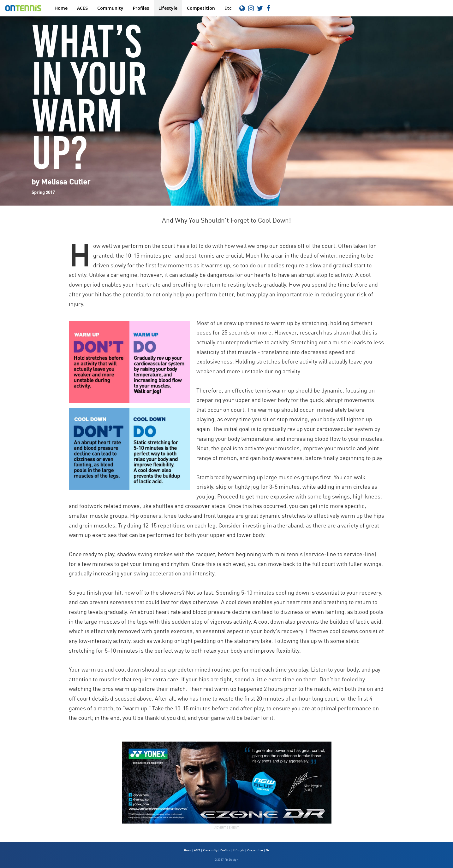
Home (61, 8)
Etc (228, 8)
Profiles (141, 8)
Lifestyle (168, 8)
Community (110, 8)
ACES (82, 8)
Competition (201, 8)
